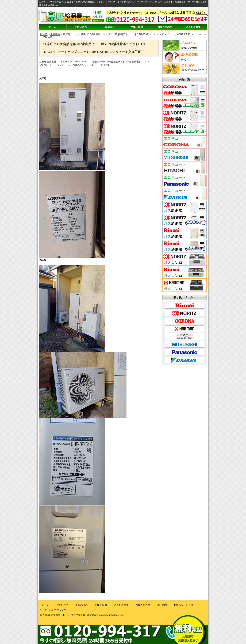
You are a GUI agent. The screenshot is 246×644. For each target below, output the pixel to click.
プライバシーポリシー (54, 610)
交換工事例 (137, 27)
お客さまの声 (165, 27)
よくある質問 (193, 27)
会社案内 (162, 605)
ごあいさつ (81, 27)
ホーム (53, 27)
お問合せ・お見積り (185, 605)
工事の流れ (109, 27)
